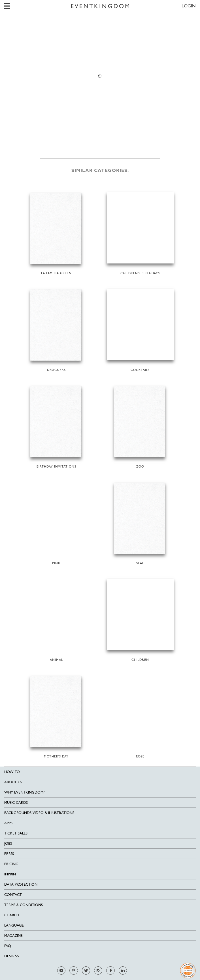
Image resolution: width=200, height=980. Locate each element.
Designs (12, 956)
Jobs (8, 843)
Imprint (11, 874)
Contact (13, 895)
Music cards (16, 803)
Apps (8, 823)
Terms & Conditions (24, 905)
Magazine (13, 936)
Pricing (11, 864)
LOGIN (189, 6)
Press (9, 854)
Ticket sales (16, 833)
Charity (12, 915)
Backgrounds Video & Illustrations (39, 813)
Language (14, 925)
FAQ (8, 946)
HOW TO (12, 772)
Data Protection (21, 884)
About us (13, 782)
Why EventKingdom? (24, 792)
